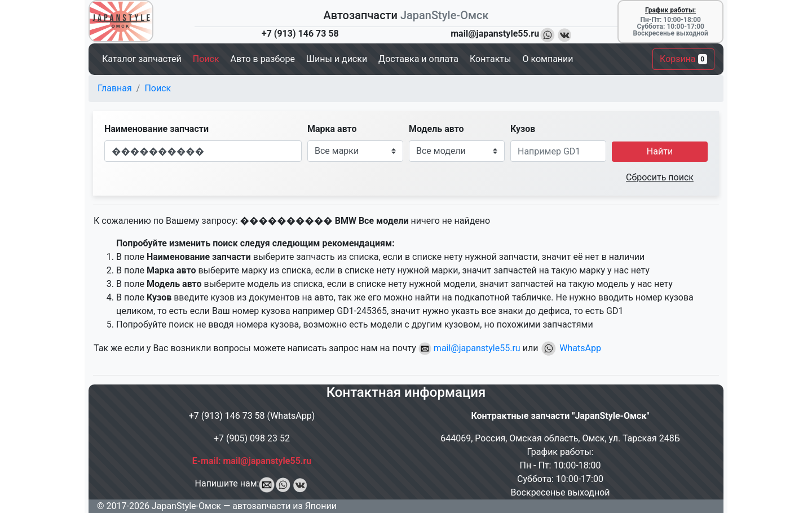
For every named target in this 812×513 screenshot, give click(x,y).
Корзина (683, 59)
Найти (660, 151)
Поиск (158, 88)
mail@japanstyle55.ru (469, 348)
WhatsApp (571, 348)
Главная (115, 88)
